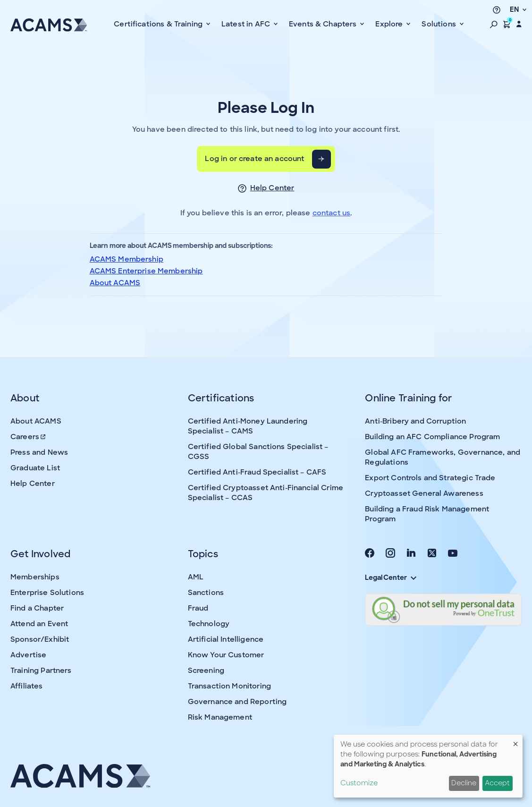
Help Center (272, 188)
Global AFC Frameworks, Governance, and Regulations (443, 457)
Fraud (198, 608)
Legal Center (390, 578)
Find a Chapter (37, 608)
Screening (206, 671)
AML (196, 577)
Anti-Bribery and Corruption (415, 421)
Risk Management (220, 717)
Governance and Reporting (237, 702)
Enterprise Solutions (47, 593)
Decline (464, 783)
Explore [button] (390, 24)
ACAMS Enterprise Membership (146, 271)
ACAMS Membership (127, 259)
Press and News (39, 452)
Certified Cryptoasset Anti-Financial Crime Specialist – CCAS (266, 493)
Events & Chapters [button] (324, 24)
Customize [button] (359, 783)
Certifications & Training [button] (159, 24)
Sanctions (206, 593)
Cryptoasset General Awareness (424, 493)
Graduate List (35, 468)
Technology (209, 624)
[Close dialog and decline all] (515, 741)
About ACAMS (115, 283)
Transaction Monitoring (229, 686)
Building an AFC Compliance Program (432, 437)
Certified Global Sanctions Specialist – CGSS (258, 452)
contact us (332, 213)
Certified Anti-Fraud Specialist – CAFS (257, 472)
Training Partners (41, 671)
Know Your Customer (226, 655)
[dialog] (428, 766)
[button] (494, 24)
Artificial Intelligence (226, 639)
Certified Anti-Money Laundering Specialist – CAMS (248, 426)
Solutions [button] (440, 24)
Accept (497, 783)
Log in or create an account (254, 159)
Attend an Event (39, 624)
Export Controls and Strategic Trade (430, 478)
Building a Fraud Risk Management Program (427, 514)
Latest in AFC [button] (247, 24)
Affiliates (27, 686)
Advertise (28, 655)
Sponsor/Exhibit (40, 639)
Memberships (35, 577)
